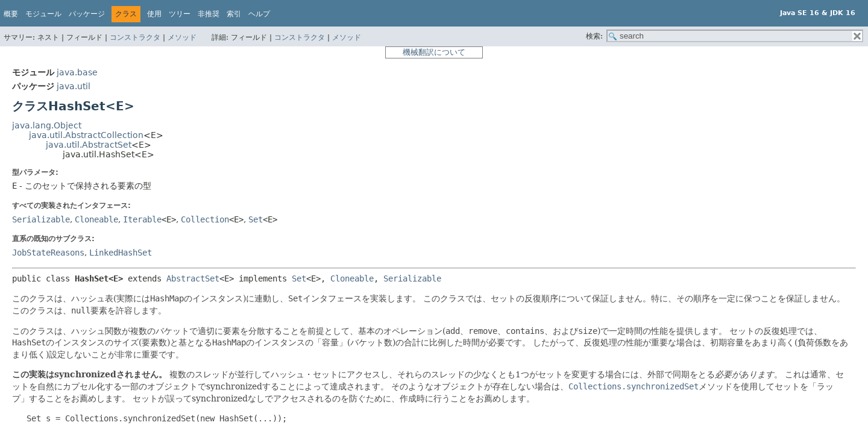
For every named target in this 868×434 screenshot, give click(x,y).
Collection (205, 219)
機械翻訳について (434, 52)
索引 (234, 14)
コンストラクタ (135, 37)
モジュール (43, 14)
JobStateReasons (48, 253)
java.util (74, 86)
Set (256, 219)
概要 (11, 14)
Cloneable (96, 219)
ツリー (180, 14)
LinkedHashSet (121, 253)
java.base (77, 72)
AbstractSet (193, 278)
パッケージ (87, 14)
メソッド (182, 37)
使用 (154, 14)
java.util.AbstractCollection (86, 135)
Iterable (142, 219)
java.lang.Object (47, 125)
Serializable (41, 219)
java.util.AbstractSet (89, 145)
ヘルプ (259, 14)
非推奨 (209, 14)
